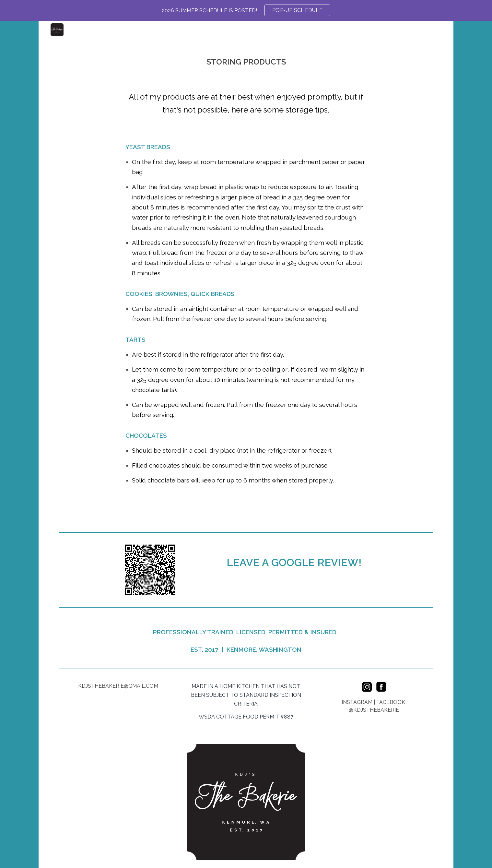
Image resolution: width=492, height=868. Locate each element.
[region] (246, 10)
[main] (246, 59)
